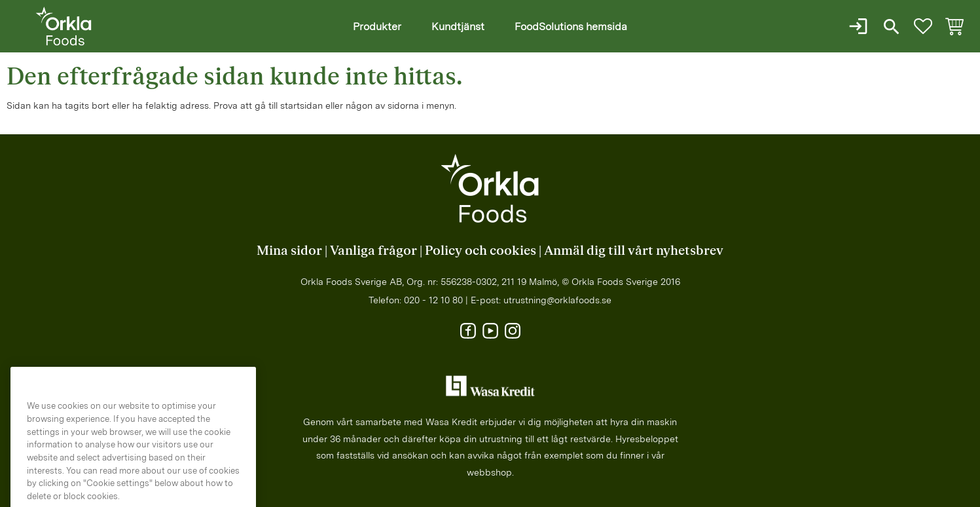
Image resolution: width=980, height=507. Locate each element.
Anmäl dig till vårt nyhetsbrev (634, 251)
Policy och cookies (481, 251)
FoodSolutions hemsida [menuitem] (571, 27)
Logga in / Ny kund (860, 26)
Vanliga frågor (373, 251)
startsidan (301, 105)
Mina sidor (289, 251)
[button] (923, 26)
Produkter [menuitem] (377, 27)
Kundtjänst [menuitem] (458, 27)
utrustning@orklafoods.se (557, 300)
